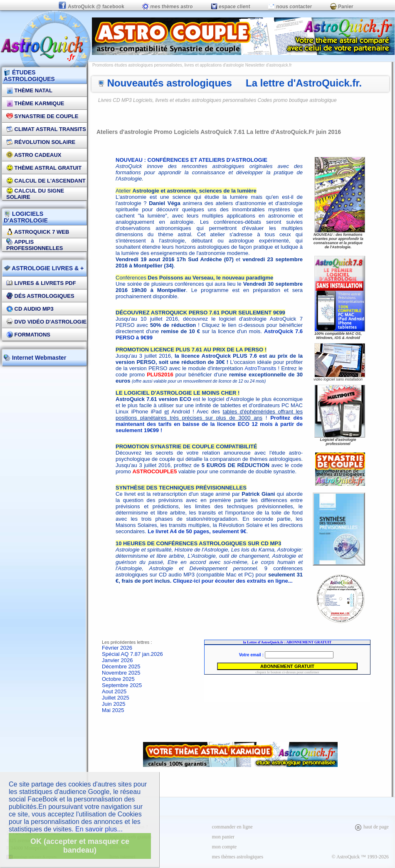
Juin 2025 (114, 704)
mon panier (223, 837)
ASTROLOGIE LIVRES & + (44, 268)
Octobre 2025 (118, 679)
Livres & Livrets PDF (41, 283)
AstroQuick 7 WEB (38, 232)
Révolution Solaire (41, 142)
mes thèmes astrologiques (238, 857)
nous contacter (290, 7)
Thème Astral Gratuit (44, 168)
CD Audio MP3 (30, 309)
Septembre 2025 (122, 685)
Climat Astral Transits (46, 129)
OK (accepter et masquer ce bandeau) (80, 846)
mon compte (225, 847)
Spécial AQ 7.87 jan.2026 (132, 654)
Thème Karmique (35, 103)
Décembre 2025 (121, 666)
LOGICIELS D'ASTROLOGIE (26, 217)
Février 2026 (117, 648)
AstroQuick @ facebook (92, 7)
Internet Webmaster (38, 358)
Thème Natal (29, 90)
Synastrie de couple (42, 116)
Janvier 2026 (117, 660)
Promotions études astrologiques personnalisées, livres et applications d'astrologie (168, 65)
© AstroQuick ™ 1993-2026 (360, 857)
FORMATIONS (28, 335)
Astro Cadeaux (34, 155)
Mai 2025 (113, 710)
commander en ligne (232, 827)
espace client (231, 7)
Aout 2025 (114, 691)
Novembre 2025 (121, 673)
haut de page (372, 827)
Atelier (186, 191)
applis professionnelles (35, 245)
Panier (342, 7)
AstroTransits (260, 368)
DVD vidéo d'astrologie (46, 322)
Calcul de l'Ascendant (46, 181)
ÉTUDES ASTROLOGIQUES (29, 76)
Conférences (194, 278)
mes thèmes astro (167, 7)
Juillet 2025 (116, 698)
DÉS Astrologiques (40, 296)
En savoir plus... (99, 829)
